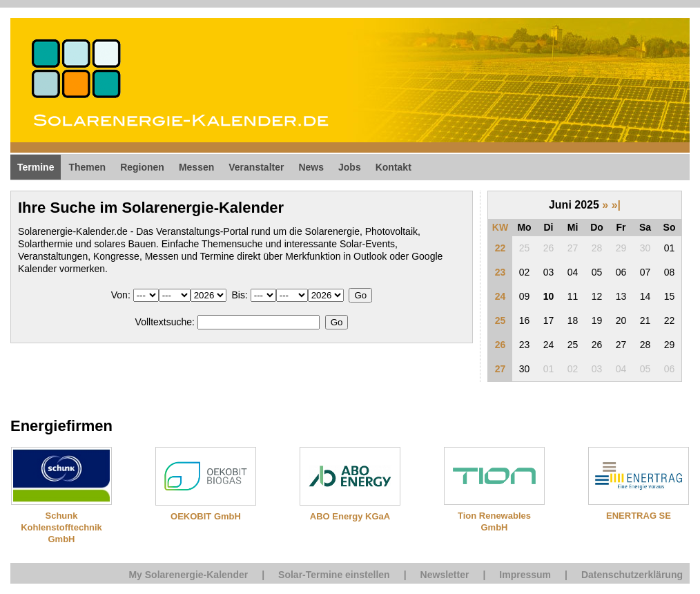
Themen (87, 167)
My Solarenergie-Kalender (188, 575)
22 (500, 248)
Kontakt (393, 167)
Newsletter (445, 575)
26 (500, 345)
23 (500, 272)
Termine (36, 167)
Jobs (350, 167)
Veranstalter (256, 167)
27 (500, 369)
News (311, 167)
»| (616, 205)
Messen (196, 167)
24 (500, 296)
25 (500, 320)
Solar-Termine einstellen (334, 575)
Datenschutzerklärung (632, 575)
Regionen (142, 167)
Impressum (525, 575)
